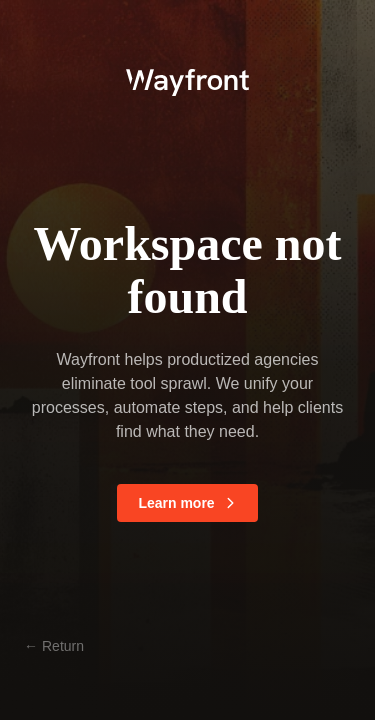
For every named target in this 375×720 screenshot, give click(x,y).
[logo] (187, 80)
